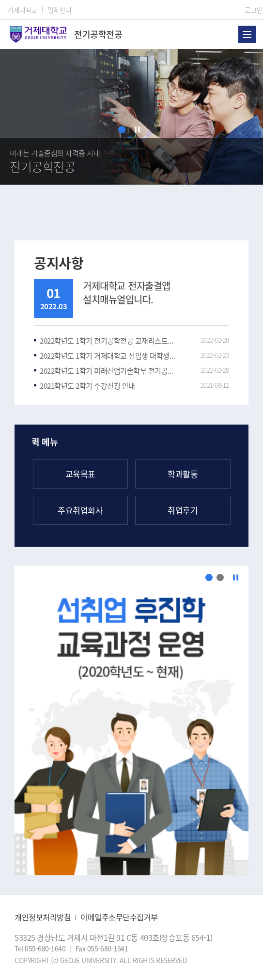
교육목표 (80, 474)
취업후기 (183, 510)
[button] (122, 130)
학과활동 (183, 474)
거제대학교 (23, 10)
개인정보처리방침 (43, 917)
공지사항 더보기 (222, 263)
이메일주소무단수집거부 (119, 917)
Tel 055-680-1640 (41, 948)
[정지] (137, 130)
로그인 (254, 10)
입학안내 (60, 10)
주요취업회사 (80, 510)
